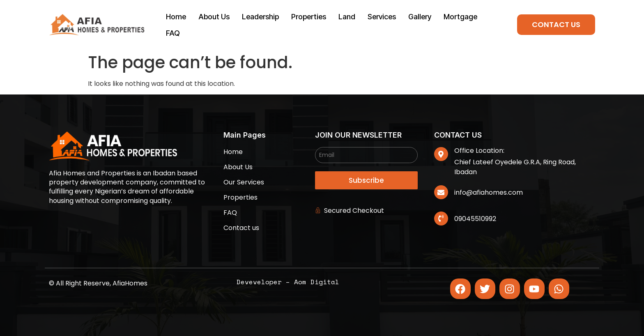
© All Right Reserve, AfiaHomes (98, 283)
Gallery (420, 17)
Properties (309, 17)
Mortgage (460, 17)
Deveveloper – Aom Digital (288, 282)
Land (347, 17)
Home (176, 17)
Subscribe (366, 180)
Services (382, 17)
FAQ (173, 33)
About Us (214, 17)
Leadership (260, 17)
